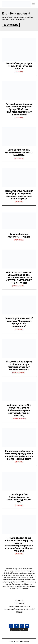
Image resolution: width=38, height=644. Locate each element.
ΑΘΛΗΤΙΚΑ (19, 158)
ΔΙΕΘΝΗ (19, 202)
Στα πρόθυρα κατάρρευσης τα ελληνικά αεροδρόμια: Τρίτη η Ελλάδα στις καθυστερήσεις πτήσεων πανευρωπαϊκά (19, 109)
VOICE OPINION (19, 373)
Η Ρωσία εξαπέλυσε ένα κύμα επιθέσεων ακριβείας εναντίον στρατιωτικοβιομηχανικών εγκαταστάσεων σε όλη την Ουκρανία (19, 544)
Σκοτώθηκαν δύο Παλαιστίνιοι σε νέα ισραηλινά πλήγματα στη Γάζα (19, 498)
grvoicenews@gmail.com (19, 630)
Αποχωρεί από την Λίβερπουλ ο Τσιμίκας (19, 236)
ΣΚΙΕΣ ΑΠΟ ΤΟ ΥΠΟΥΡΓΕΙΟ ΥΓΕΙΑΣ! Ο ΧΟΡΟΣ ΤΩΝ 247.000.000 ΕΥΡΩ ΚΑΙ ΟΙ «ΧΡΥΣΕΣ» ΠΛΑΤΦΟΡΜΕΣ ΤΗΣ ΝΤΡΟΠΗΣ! (19, 278)
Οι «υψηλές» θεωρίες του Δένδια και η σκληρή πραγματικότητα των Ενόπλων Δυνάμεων (19, 366)
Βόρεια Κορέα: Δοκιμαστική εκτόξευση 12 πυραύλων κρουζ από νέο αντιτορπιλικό (19, 322)
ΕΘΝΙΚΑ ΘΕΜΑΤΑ (19, 419)
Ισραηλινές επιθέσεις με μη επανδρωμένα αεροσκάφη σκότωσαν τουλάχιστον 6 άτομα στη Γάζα (19, 195)
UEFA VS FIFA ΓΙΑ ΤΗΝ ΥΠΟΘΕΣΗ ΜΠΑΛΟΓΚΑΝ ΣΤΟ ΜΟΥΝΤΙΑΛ (19, 153)
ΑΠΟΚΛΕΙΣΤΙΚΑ (19, 286)
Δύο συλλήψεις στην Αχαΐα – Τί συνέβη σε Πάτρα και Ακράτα (19, 66)
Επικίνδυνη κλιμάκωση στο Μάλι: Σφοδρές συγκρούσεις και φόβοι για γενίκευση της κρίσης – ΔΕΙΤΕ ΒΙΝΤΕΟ (19, 455)
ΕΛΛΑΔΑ (19, 72)
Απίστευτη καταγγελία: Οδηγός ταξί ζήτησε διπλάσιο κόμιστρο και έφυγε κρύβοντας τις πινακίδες (19, 410)
